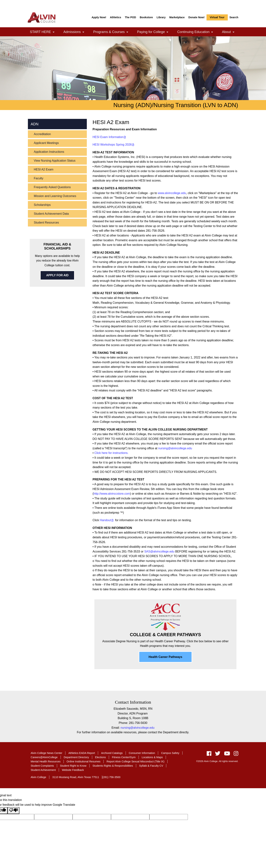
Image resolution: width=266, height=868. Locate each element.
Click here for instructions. (111, 453)
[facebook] (209, 754)
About (230, 32)
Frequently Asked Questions (52, 187)
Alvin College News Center (46, 753)
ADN (35, 124)
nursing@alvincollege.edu (175, 448)
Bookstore (146, 17)
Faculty (39, 178)
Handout (105, 520)
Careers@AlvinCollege (44, 757)
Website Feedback (73, 770)
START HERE (44, 32)
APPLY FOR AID (57, 275)
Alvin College (38, 777)
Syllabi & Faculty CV (151, 766)
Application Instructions (49, 152)
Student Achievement (43, 770)
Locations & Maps (152, 757)
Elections (100, 757)
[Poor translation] (13, 811)
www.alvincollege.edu (172, 193)
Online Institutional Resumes (84, 761)
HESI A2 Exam (44, 169)
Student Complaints (42, 766)
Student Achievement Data (51, 214)
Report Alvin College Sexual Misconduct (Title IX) (135, 761)
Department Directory (76, 757)
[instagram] (235, 754)
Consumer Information (142, 753)
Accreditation (42, 134)
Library (161, 17)
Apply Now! (99, 17)
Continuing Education (197, 32)
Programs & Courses (113, 32)
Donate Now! (197, 17)
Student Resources (46, 223)
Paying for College (155, 32)
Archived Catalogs (112, 753)
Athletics (116, 17)
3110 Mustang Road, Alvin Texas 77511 (76, 777)
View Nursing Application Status (55, 161)
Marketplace (177, 17)
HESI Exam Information (108, 137)
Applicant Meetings (46, 143)
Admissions (76, 32)
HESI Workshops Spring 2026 (112, 145)
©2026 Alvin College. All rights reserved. (217, 761)
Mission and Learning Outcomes (55, 196)
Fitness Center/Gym (124, 757)
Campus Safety (170, 753)
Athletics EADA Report (82, 753)
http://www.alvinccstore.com (112, 494)
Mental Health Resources (46, 761)
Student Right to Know (73, 766)
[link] (54, 32)
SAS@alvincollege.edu (159, 551)
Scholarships (42, 205)
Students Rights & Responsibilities (113, 766)
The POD (131, 17)
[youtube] (227, 754)
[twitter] (218, 754)
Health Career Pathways (165, 657)
